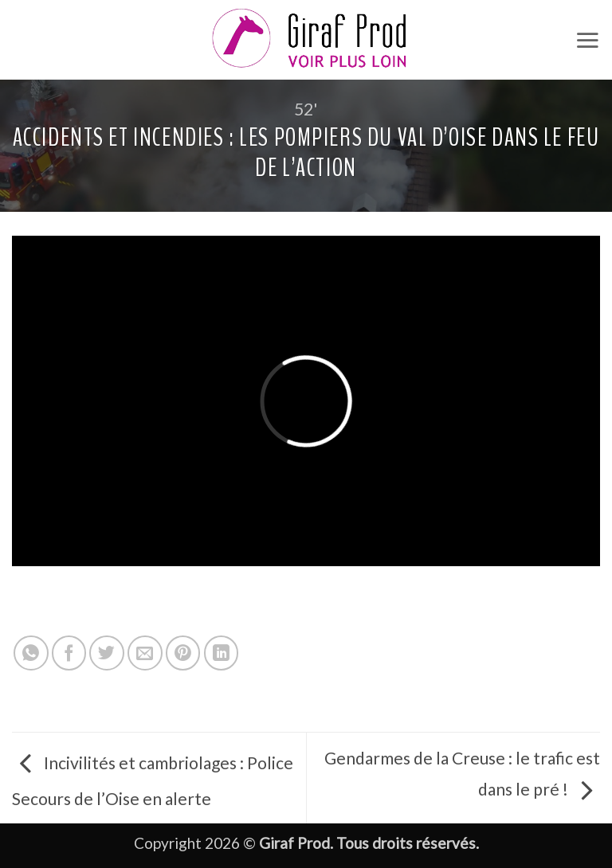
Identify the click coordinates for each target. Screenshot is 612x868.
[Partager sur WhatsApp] (31, 653)
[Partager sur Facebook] (69, 653)
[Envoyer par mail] (145, 653)
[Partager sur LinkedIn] (222, 653)
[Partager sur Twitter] (107, 653)
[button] (587, 40)
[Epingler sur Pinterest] (183, 653)
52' (306, 109)
